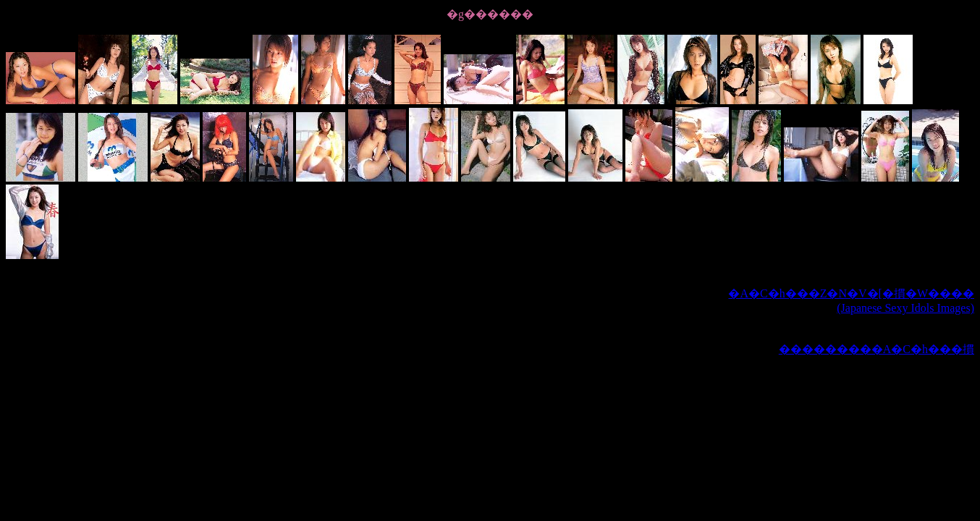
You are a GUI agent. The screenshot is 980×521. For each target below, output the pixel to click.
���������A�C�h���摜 (876, 349)
